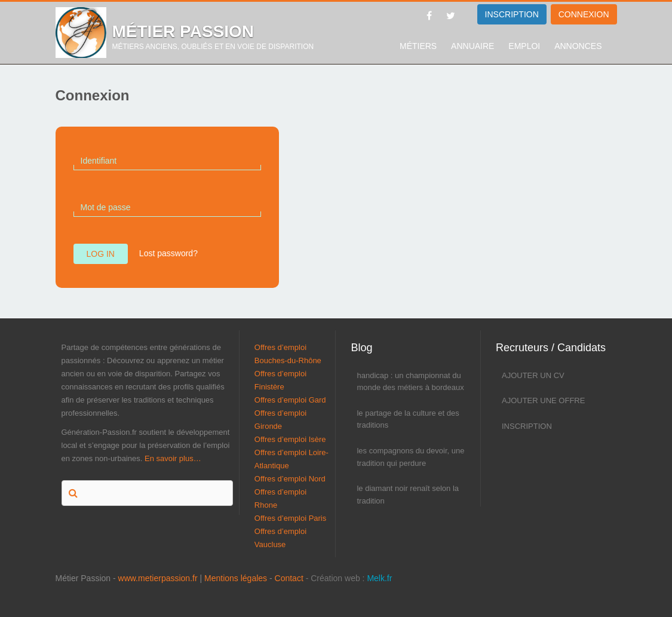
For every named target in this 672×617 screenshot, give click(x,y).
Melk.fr (379, 578)
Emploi (524, 46)
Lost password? (168, 253)
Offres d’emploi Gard (290, 400)
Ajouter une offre (543, 400)
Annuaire (472, 46)
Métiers (418, 46)
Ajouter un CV (533, 375)
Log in (101, 254)
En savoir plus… (173, 458)
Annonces (578, 46)
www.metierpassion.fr (158, 578)
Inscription (527, 426)
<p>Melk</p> (15, 590)
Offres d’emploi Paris (290, 518)
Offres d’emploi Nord (290, 479)
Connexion (584, 14)
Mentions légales (236, 578)
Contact (289, 578)
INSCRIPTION (512, 14)
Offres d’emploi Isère (290, 439)
